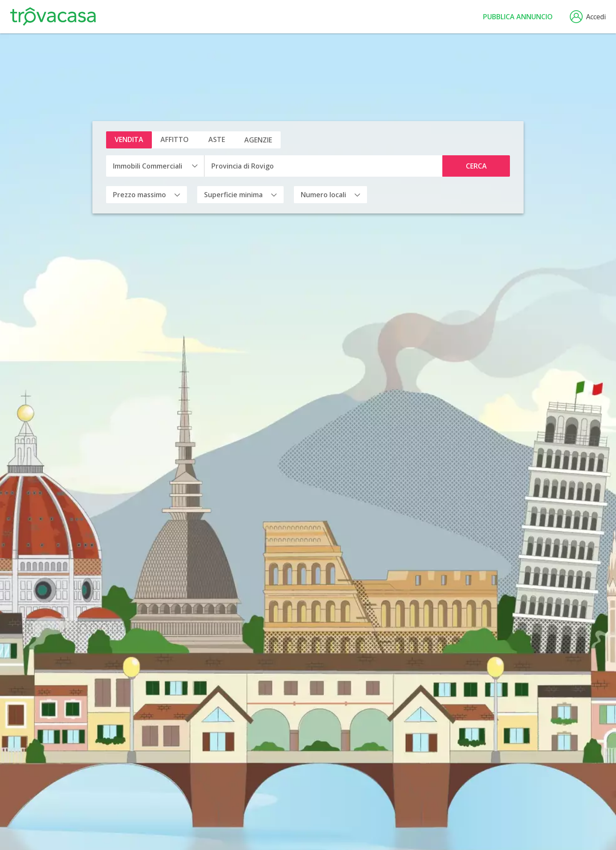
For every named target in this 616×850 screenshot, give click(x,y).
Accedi (588, 17)
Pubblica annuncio (518, 17)
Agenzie (258, 140)
